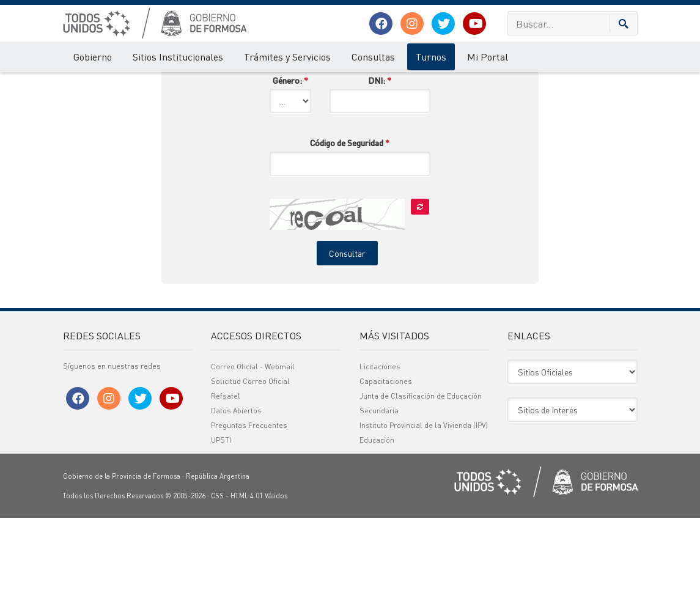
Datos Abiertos (236, 483)
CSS (217, 568)
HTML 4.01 (247, 568)
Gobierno (93, 57)
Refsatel (226, 468)
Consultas (373, 57)
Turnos (431, 57)
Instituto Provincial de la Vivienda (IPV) (424, 497)
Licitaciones (380, 439)
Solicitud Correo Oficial (250, 453)
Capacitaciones (386, 453)
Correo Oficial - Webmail (253, 439)
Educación (377, 512)
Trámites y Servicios (287, 57)
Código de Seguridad (350, 215)
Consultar (347, 325)
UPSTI (221, 512)
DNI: (380, 152)
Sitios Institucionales (178, 57)
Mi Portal (488, 57)
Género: (290, 152)
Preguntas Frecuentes (249, 497)
